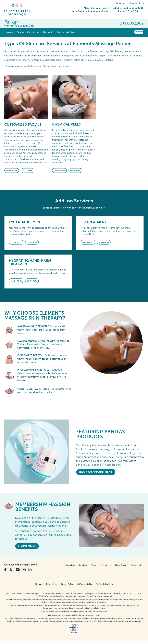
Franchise (71, 565)
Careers (121, 3)
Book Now (139, 32)
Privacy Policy (67, 584)
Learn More (12, 171)
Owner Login (136, 565)
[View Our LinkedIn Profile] (30, 570)
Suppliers (83, 565)
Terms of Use (52, 584)
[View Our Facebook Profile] (5, 570)
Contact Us (137, 3)
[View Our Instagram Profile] (24, 570)
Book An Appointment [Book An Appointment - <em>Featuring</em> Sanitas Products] (96, 472)
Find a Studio (121, 565)
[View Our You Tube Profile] (18, 570)
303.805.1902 (132, 23)
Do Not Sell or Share (105, 584)
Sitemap (38, 584)
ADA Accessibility (85, 584)
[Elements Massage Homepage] (19, 9)
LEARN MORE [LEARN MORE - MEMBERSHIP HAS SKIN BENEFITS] (27, 546)
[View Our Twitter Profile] (11, 570)
